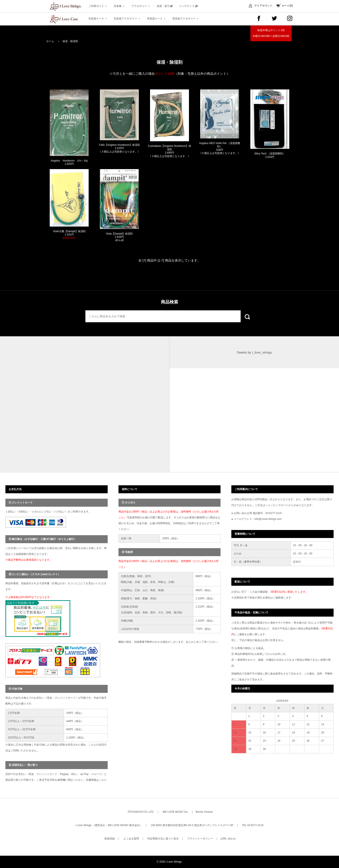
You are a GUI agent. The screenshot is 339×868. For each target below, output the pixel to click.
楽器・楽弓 (165, 6)
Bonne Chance (204, 812)
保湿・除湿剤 (70, 41)
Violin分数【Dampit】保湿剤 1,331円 (69, 235)
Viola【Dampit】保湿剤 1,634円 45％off (119, 237)
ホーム (50, 41)
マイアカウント (263, 6)
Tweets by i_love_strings (254, 352)
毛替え (118, 74)
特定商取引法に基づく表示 (163, 839)
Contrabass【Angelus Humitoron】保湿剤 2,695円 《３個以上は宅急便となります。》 (169, 151)
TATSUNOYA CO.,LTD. (141, 812)
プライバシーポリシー (200, 839)
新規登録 (110, 839)
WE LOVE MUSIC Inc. (175, 812)
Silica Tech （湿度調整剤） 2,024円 (270, 155)
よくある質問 (131, 839)
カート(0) (287, 6)
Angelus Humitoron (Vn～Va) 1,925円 (69, 162)
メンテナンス (188, 6)
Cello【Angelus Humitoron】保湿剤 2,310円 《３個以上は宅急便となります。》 (119, 148)
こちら (103, 780)
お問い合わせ (228, 839)
